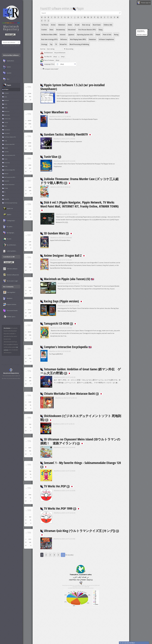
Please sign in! (144, 3)
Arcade (77, 25)
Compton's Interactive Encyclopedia (66, 347)
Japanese (71, 35)
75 (30, 405)
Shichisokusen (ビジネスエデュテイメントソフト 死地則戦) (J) (81, 418)
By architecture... (10, 245)
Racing (116, 35)
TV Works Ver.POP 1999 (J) (60, 508)
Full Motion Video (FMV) (49, 35)
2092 (30, 211)
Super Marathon (54, 112)
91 (30, 498)
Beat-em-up (86, 25)
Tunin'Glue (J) (51, 157)
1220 (30, 146)
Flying (101, 30)
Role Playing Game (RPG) (78, 39)
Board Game (97, 25)
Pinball (98, 35)
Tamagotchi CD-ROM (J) (59, 323)
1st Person (45, 25)
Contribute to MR (9, 257)
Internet (63, 35)
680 (30, 267)
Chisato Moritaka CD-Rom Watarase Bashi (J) (72, 393)
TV (56, 44)
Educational (72, 30)
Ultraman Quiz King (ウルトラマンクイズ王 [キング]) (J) (80, 532)
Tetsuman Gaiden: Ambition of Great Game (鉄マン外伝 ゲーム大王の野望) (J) (81, 371)
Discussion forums (10, 311)
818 (30, 517)
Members (8, 298)
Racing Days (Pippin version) (62, 301)
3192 (30, 287)
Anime (70, 25)
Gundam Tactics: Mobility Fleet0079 (66, 134)
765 (30, 451)
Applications (9, 61)
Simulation (92, 39)
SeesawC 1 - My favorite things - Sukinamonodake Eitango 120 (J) (81, 465)
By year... (8, 239)
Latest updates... (10, 251)
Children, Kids (108, 25)
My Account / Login (10, 281)
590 (30, 335)
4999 (30, 165)
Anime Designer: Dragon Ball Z (63, 255)
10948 (29, 143)
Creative (44, 30)
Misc (6, 79)
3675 (30, 448)
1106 (30, 402)
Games (7, 67)
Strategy (44, 44)
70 (30, 474)
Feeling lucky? (9, 221)
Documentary (61, 30)
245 (30, 542)
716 (30, 358)
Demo (51, 30)
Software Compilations (106, 39)
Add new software (10, 269)
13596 (29, 93)
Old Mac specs (9, 317)
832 (30, 97)
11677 (29, 355)
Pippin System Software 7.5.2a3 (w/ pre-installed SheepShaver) (72, 87)
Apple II (7, 215)
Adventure (62, 25)
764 (30, 471)
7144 (30, 264)
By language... (9, 233)
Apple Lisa (8, 208)
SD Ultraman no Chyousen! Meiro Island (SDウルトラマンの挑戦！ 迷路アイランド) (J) (80, 441)
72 (30, 427)
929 (30, 424)
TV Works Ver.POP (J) (57, 486)
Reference (64, 39)
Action (53, 25)
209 (30, 191)
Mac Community (8, 287)
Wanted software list (11, 275)
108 (30, 381)
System (7, 73)
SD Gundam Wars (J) (57, 233)
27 (30, 100)
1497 (30, 313)
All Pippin (6, 89)
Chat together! (9, 292)
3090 (30, 187)
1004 (30, 495)
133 (30, 214)
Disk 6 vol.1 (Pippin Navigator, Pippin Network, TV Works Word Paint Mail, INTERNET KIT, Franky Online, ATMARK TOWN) (79, 206)
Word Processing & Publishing (79, 44)
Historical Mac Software (11, 55)
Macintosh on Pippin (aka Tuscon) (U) (67, 279)
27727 (29, 310)
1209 (30, 242)
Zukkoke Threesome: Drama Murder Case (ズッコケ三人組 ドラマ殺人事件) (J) (81, 181)
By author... (8, 227)
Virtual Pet (63, 44)
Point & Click (107, 35)
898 (30, 378)
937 (30, 168)
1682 (30, 124)
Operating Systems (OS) (85, 35)
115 (30, 245)
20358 (29, 121)
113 (30, 291)
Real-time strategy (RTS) (49, 39)
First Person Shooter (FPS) (87, 30)
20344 (29, 332)
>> (63, 555)
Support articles (10, 304)
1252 (30, 539)
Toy (51, 44)
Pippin (7, 85)
